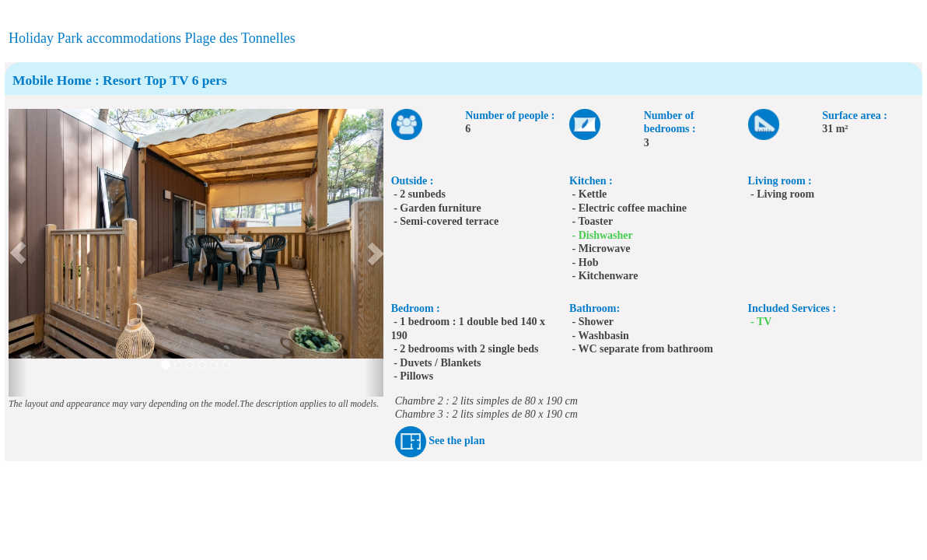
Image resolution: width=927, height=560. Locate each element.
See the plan (457, 441)
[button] (18, 253)
